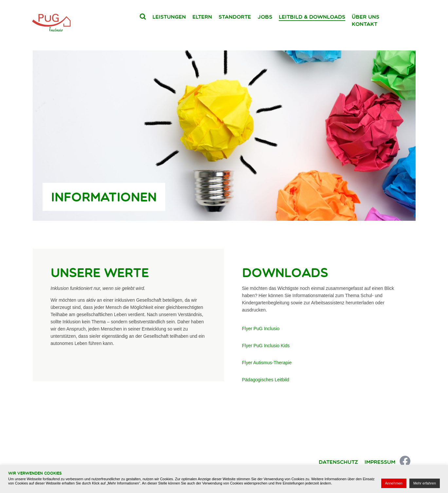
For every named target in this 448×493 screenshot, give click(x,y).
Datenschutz (338, 462)
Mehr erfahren (425, 483)
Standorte (235, 17)
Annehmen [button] (394, 483)
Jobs (265, 17)
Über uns (366, 17)
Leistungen (169, 17)
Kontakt (365, 24)
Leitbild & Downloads (312, 17)
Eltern (202, 17)
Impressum (380, 462)
